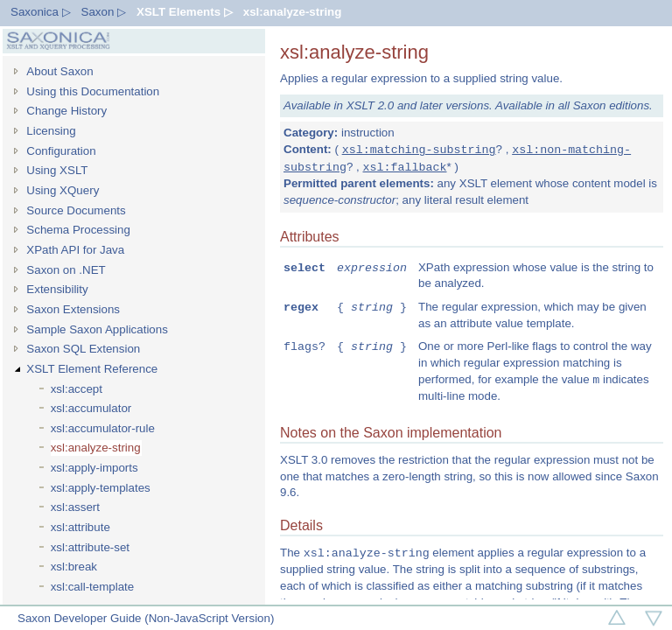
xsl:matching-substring (419, 150)
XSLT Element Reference (92, 369)
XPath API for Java (75, 250)
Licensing (51, 131)
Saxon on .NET (66, 270)
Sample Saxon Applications (97, 329)
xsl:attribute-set (90, 547)
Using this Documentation (93, 91)
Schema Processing (78, 230)
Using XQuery (63, 190)
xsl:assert (75, 507)
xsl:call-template (93, 587)
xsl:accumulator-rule (103, 428)
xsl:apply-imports (94, 468)
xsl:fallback (405, 167)
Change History (66, 111)
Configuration (61, 151)
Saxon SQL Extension (83, 349)
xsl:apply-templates (101, 488)
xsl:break (74, 567)
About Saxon (59, 71)
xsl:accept (77, 389)
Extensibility (57, 289)
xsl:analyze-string (293, 12)
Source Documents (76, 210)
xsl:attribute (80, 527)
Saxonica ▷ (41, 12)
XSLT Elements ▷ (185, 12)
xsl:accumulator (91, 408)
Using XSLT (57, 170)
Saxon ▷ (104, 12)
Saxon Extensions (73, 309)
